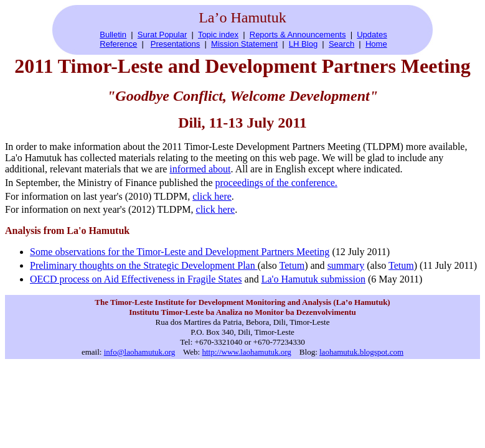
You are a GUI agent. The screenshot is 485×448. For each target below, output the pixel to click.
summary (346, 265)
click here (212, 196)
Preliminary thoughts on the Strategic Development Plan (144, 265)
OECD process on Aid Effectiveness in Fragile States (136, 279)
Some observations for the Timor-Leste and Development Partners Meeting (180, 252)
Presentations (176, 44)
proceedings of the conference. (276, 183)
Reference (118, 44)
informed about (200, 169)
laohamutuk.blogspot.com (361, 352)
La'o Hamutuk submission (313, 279)
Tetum (292, 265)
